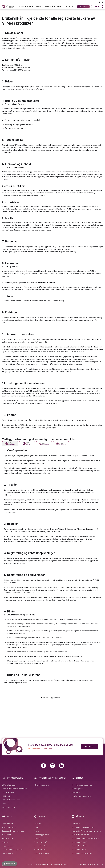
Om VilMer (38, 824)
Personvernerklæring (42, 864)
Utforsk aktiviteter (8, 792)
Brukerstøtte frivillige (79, 850)
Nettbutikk (97, 6)
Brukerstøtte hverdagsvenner (82, 853)
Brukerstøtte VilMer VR (79, 842)
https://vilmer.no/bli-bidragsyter (15, 492)
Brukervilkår (30, 864)
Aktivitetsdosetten (8, 807)
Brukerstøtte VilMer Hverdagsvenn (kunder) (86, 831)
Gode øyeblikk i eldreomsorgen (13, 831)
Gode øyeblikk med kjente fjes (13, 850)
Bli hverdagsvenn (77, 789)
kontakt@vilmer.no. (50, 403)
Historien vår (38, 838)
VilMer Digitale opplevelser (11, 800)
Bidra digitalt (76, 792)
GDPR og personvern (41, 853)
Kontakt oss (83, 6)
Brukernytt (6, 842)
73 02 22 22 (18, 65)
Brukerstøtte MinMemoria (80, 835)
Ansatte (37, 831)
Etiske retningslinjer (41, 846)
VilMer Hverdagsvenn (41, 785)
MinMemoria (6, 796)
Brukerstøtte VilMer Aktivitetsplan (83, 827)
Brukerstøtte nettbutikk (79, 846)
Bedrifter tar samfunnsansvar (82, 796)
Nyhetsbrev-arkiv (8, 853)
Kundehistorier (7, 835)
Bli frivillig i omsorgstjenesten (82, 785)
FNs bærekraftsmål (41, 842)
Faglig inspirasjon (8, 846)
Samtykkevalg (10, 864)
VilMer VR (5, 804)
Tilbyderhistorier (8, 838)
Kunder (37, 827)
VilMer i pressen (8, 824)
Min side (101, 2)
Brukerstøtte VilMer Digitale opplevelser (85, 838)
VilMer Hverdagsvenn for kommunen (15, 789)
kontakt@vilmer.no (23, 67)
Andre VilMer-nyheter (9, 827)
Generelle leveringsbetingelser (59, 864)
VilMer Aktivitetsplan (9, 785)
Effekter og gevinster (41, 835)
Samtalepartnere (40, 850)
